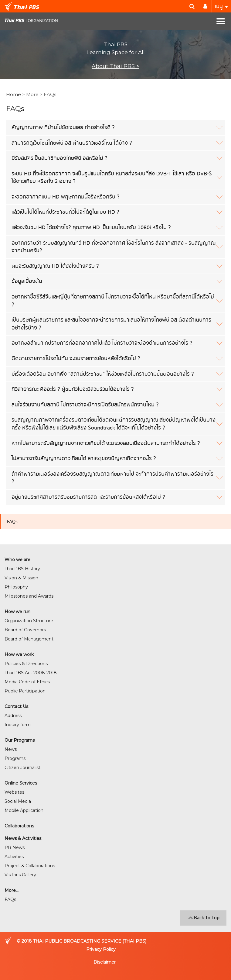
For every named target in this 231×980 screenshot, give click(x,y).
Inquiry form (18, 725)
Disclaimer (105, 962)
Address (13, 716)
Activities (14, 857)
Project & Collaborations (30, 866)
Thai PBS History (22, 569)
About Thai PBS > (115, 66)
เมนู (221, 7)
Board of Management (29, 639)
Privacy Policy (101, 949)
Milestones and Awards (29, 596)
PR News (15, 847)
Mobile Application (24, 810)
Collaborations (19, 826)
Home (14, 94)
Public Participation (25, 691)
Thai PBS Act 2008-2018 (31, 673)
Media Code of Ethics (27, 682)
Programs (15, 758)
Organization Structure (29, 621)
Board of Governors (25, 630)
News (11, 749)
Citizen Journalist (22, 768)
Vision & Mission (21, 578)
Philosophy (16, 587)
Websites (14, 792)
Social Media (18, 801)
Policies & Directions (26, 664)
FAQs (12, 522)
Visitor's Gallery (20, 875)
